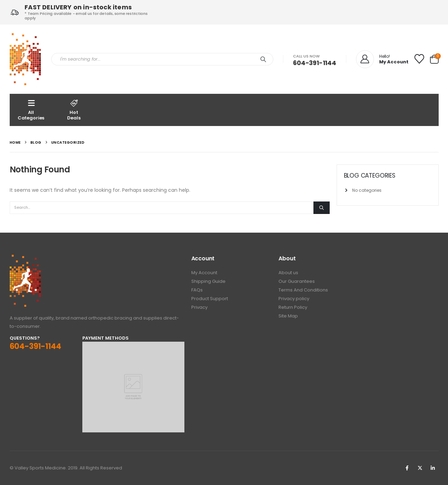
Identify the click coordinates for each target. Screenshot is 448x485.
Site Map (288, 316)
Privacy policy (294, 299)
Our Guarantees (297, 281)
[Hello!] (382, 59)
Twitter (420, 468)
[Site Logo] (25, 59)
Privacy (199, 307)
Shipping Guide (208, 281)
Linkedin (433, 468)
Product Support (210, 299)
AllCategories (31, 110)
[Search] (263, 59)
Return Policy (293, 307)
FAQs (197, 290)
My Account (204, 273)
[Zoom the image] (25, 259)
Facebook (407, 468)
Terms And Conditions (303, 290)
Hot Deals (74, 110)
